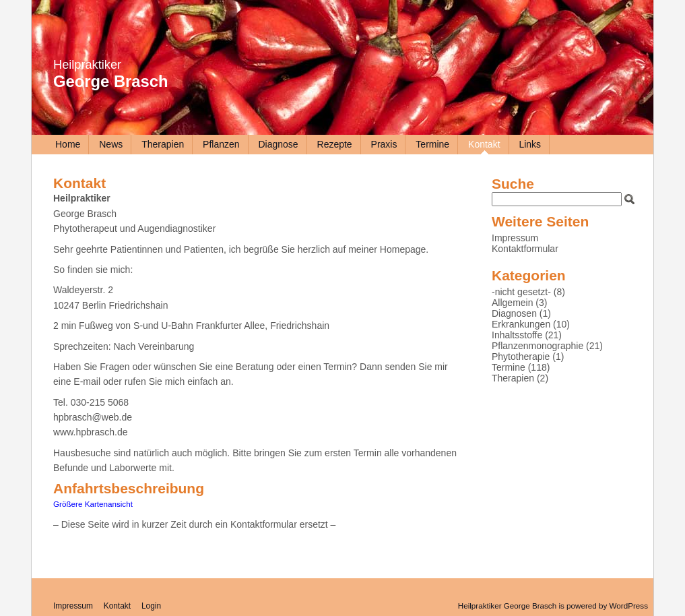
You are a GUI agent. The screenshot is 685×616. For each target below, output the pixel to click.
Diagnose (278, 144)
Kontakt (484, 144)
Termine (432, 144)
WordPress (629, 606)
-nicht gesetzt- (521, 292)
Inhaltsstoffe (517, 335)
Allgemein (512, 303)
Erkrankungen (521, 324)
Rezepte (335, 144)
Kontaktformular (525, 249)
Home (68, 144)
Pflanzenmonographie (537, 346)
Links (530, 144)
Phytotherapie (521, 357)
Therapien (163, 144)
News (111, 144)
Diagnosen (514, 313)
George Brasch (111, 81)
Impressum (515, 238)
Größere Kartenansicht (93, 504)
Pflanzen (221, 144)
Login (151, 606)
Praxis (384, 144)
